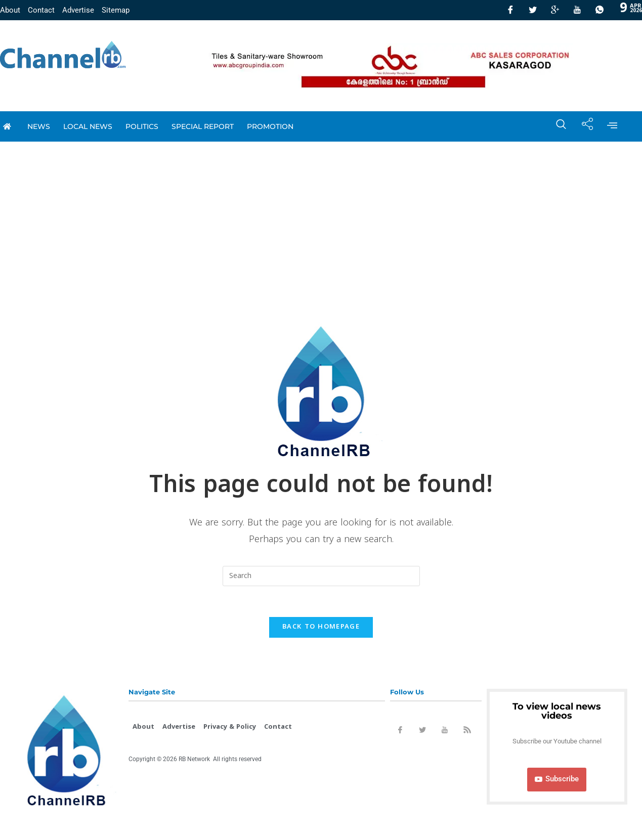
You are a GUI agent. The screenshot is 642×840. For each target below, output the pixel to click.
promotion (270, 126)
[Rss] (467, 732)
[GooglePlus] (555, 10)
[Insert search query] (321, 576)
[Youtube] (577, 10)
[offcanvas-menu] (612, 126)
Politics (142, 126)
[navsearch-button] (556, 126)
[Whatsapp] (600, 10)
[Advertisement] (321, 217)
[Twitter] (533, 10)
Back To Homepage (321, 627)
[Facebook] (510, 10)
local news (88, 126)
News (39, 126)
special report (203, 126)
